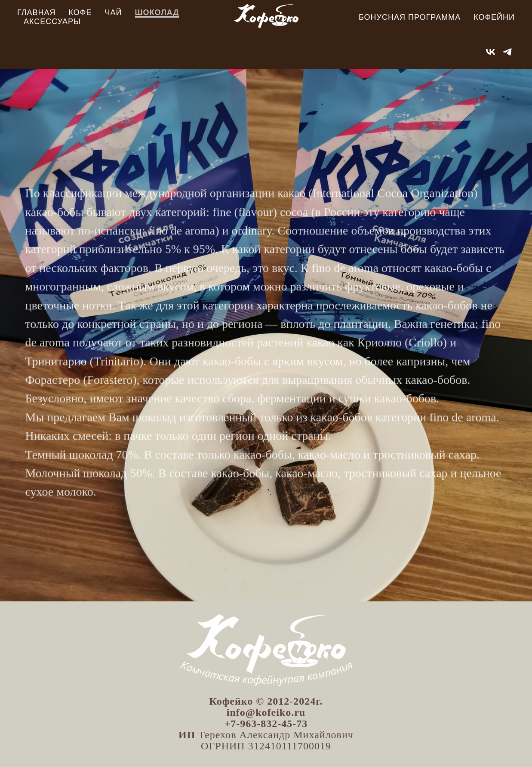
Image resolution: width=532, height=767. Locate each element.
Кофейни (494, 17)
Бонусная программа (410, 17)
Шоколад (157, 12)
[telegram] (507, 52)
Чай (114, 12)
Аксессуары (52, 22)
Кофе (80, 12)
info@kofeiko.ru (266, 712)
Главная (37, 12)
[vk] (490, 52)
